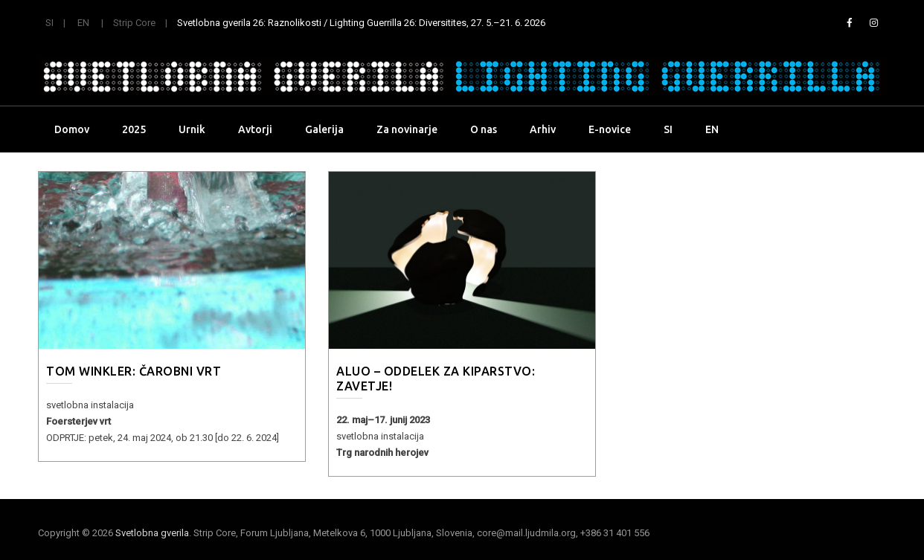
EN (83, 23)
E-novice (610, 129)
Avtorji (255, 129)
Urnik (192, 129)
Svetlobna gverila (152, 533)
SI (49, 23)
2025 (134, 129)
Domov (72, 129)
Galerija (324, 129)
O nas (484, 129)
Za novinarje (407, 129)
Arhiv (543, 129)
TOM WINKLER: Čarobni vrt (134, 371)
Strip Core (134, 23)
